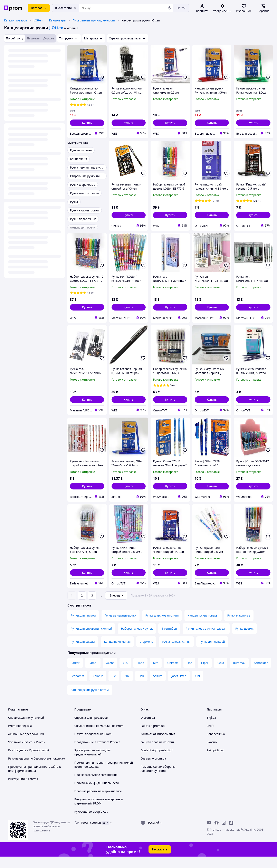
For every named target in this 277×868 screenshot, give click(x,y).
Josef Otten (179, 687)
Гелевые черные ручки (121, 627)
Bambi (93, 674)
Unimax (173, 674)
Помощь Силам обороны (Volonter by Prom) (158, 780)
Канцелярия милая (117, 653)
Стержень (146, 653)
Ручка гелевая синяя (176, 653)
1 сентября (169, 640)
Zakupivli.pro (215, 762)
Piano (140, 674)
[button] (87, 123)
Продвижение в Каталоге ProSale (97, 753)
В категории (66, 8)
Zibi (127, 687)
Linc (189, 674)
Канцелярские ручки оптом (90, 701)
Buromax (239, 674)
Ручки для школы (83, 653)
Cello (221, 674)
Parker (75, 674)
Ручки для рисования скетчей (91, 640)
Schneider (261, 674)
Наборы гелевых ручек (137, 640)
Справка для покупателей (26, 729)
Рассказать (160, 861)
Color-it (98, 687)
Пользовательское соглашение (96, 786)
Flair (141, 687)
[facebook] (217, 834)
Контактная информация (158, 745)
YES (125, 674)
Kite (156, 674)
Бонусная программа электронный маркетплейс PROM (99, 813)
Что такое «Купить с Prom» (27, 753)
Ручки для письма (83, 627)
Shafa (211, 737)
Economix (77, 687)
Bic (114, 687)
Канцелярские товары (203, 627)
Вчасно (212, 753)
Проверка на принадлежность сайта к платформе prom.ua (34, 780)
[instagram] (224, 834)
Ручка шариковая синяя (162, 627)
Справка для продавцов (91, 729)
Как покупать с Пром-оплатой (29, 762)
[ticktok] (231, 834)
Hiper (205, 674)
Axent (110, 674)
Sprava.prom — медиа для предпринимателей (92, 764)
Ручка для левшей (212, 653)
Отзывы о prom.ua (153, 770)
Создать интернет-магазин (93, 737)
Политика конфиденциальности (97, 794)
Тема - (91, 834)
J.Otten (38, 20)
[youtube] (209, 834)
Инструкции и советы (23, 790)
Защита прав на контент (157, 753)
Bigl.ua (211, 729)
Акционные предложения (26, 745)
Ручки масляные (239, 627)
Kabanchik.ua (216, 745)
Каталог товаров (16, 20)
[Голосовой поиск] (170, 8)
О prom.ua (148, 729)
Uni (198, 687)
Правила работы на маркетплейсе (98, 803)
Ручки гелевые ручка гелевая (206, 640)
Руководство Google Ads (91, 823)
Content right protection (157, 762)
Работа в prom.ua (153, 737)
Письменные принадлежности (94, 20)
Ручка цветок (244, 640)
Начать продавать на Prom (93, 745)
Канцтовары (58, 20)
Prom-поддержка (20, 737)
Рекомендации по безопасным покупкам (37, 770)
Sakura (158, 687)
